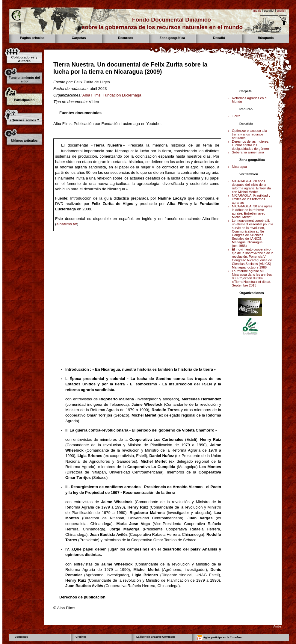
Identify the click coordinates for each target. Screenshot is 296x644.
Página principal (33, 38)
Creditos (81, 637)
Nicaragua (239, 167)
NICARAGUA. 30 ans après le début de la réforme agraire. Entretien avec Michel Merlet (252, 212)
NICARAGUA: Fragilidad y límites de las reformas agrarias (251, 199)
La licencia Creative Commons (156, 637)
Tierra (236, 116)
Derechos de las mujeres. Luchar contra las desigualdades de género (251, 145)
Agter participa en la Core (219, 638)
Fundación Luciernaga (122, 95)
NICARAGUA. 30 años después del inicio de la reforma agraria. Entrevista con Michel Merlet (251, 186)
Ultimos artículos (24, 141)
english (281, 11)
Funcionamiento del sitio (24, 79)
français (256, 11)
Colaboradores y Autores (24, 59)
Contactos (21, 637)
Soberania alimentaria (248, 152)
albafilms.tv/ (67, 224)
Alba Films (92, 95)
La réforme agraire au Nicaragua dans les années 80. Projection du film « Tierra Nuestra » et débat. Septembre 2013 (252, 278)
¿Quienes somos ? (24, 120)
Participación (24, 100)
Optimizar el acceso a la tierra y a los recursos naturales (249, 134)
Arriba (277, 626)
